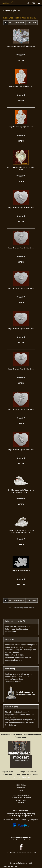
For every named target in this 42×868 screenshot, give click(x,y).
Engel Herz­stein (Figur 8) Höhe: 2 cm (21, 450)
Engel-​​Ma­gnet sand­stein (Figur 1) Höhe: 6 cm (21, 168)
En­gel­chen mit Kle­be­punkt (21, 571)
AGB (21, 793)
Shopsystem (14, 863)
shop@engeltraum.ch (21, 777)
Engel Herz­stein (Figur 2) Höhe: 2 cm (21, 248)
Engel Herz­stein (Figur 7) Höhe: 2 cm (21, 409)
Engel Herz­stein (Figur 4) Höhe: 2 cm (21, 329)
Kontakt (21, 790)
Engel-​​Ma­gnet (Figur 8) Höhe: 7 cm (21, 127)
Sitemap (21, 803)
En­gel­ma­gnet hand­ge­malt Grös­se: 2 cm (21, 46)
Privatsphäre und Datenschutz (21, 798)
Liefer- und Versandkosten (21, 795)
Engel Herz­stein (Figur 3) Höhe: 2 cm (21, 288)
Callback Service (21, 800)
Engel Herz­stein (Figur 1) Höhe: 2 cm (21, 208)
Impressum (21, 788)
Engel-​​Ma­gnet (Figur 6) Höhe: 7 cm (21, 87)
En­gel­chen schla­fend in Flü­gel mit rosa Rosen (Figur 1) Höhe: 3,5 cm (21, 491)
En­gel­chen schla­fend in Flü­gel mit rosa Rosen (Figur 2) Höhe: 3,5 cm (21, 531)
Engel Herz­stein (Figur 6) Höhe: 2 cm (21, 369)
